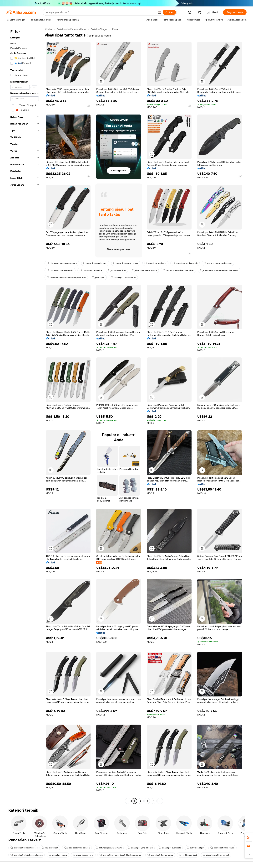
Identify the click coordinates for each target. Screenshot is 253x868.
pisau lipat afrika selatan (77, 848)
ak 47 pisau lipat (117, 270)
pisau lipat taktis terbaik (185, 263)
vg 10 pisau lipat (188, 855)
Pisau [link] (115, 29)
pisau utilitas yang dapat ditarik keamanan (120, 855)
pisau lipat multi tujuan (222, 848)
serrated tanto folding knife (218, 263)
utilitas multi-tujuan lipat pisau (178, 270)
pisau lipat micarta (83, 855)
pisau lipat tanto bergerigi (60, 270)
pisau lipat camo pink (91, 270)
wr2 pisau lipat (50, 848)
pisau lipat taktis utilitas (123, 277)
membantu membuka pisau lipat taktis (219, 270)
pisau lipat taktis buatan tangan (27, 855)
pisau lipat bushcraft (170, 848)
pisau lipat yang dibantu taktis (62, 263)
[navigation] (25, 416)
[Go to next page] (160, 801)
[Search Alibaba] (101, 12)
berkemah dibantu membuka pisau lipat (66, 277)
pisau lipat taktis (58, 855)
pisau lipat (98, 277)
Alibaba (48, 29)
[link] (249, 837)
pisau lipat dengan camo (160, 855)
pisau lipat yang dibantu (140, 848)
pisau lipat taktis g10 (155, 263)
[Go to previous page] (128, 801)
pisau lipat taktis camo (95, 263)
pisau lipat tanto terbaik (126, 263)
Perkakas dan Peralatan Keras (71, 29)
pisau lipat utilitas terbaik (216, 855)
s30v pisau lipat (196, 848)
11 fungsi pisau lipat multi (109, 848)
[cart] (200, 13)
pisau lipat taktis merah (144, 270)
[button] (159, 12)
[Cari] (169, 12)
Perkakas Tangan (99, 29)
